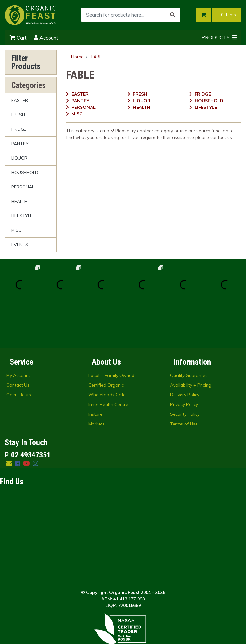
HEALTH (19, 201)
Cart (18, 38)
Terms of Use (184, 383)
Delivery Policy (185, 354)
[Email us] (9, 422)
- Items (227, 15)
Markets (97, 383)
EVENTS (20, 245)
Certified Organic (106, 344)
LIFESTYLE (22, 216)
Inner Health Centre (108, 363)
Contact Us (18, 344)
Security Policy (185, 373)
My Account (18, 334)
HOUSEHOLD (25, 172)
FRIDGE (19, 129)
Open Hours (19, 354)
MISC (16, 230)
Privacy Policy (184, 363)
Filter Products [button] (26, 62)
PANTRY (20, 144)
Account (46, 38)
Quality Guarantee (189, 334)
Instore (95, 373)
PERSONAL (23, 187)
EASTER (20, 100)
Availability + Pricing (191, 344)
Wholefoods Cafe (107, 354)
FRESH (18, 115)
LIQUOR (19, 158)
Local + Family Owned (111, 334)
